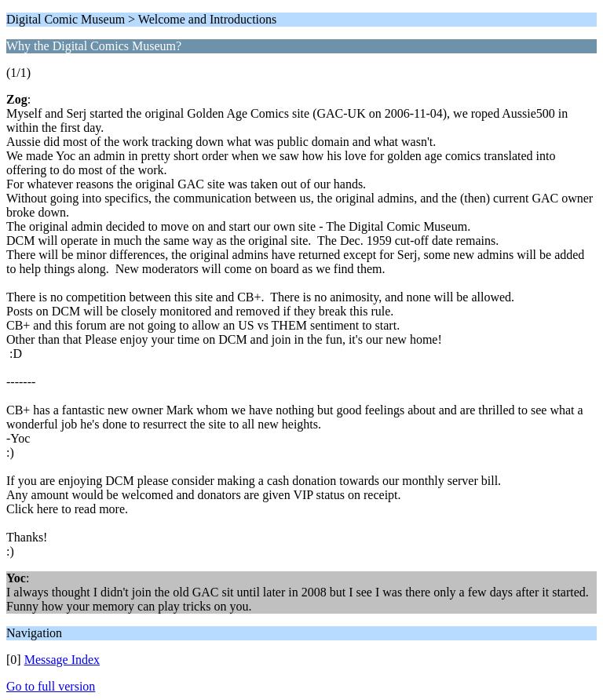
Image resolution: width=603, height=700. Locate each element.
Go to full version (51, 686)
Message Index (62, 660)
